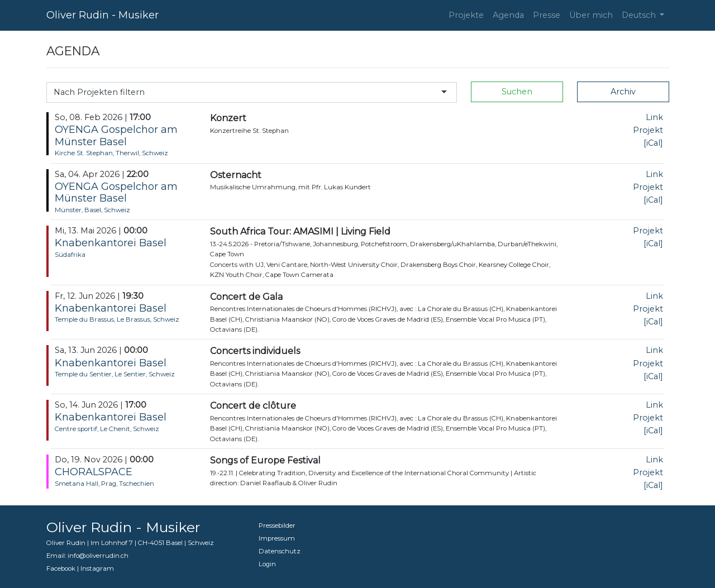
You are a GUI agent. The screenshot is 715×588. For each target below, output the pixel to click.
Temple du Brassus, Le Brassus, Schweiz (117, 319)
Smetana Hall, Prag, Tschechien (104, 484)
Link (654, 117)
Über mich (591, 15)
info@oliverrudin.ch (98, 556)
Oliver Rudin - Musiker (103, 15)
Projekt (648, 130)
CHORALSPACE (94, 472)
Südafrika (70, 255)
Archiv (623, 92)
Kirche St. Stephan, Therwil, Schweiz (111, 153)
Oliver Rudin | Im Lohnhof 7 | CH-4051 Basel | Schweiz (130, 543)
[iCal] (653, 143)
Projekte (466, 15)
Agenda (508, 15)
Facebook (61, 568)
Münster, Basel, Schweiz (92, 210)
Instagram (97, 568)
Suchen (517, 92)
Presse (547, 15)
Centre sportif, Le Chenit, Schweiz (107, 429)
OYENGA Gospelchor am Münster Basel (116, 136)
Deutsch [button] (640, 15)
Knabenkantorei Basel (111, 243)
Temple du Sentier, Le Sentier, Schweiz (115, 374)
